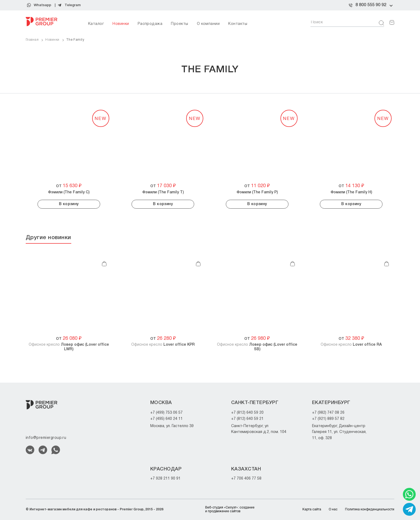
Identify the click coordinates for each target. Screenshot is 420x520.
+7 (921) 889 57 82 (328, 419)
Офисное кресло (69, 347)
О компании (208, 24)
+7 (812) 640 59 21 (247, 419)
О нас (333, 509)
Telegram (73, 5)
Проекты (179, 24)
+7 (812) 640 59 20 (247, 413)
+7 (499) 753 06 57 (166, 413)
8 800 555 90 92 (371, 5)
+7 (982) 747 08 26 (328, 413)
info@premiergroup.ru (46, 438)
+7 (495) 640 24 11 (166, 419)
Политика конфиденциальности (370, 509)
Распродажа (150, 24)
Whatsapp (42, 5)
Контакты (238, 24)
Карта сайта (312, 509)
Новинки (121, 24)
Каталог (96, 24)
